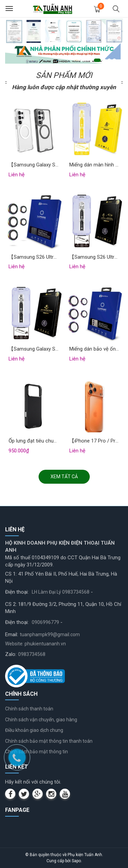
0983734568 (32, 654)
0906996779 (45, 622)
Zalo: (11, 654)
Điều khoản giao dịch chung (34, 730)
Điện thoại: (17, 592)
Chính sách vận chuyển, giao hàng (41, 720)
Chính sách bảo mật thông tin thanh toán (49, 741)
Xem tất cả (64, 477)
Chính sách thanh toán (29, 709)
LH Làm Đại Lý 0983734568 (61, 592)
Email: (12, 634)
